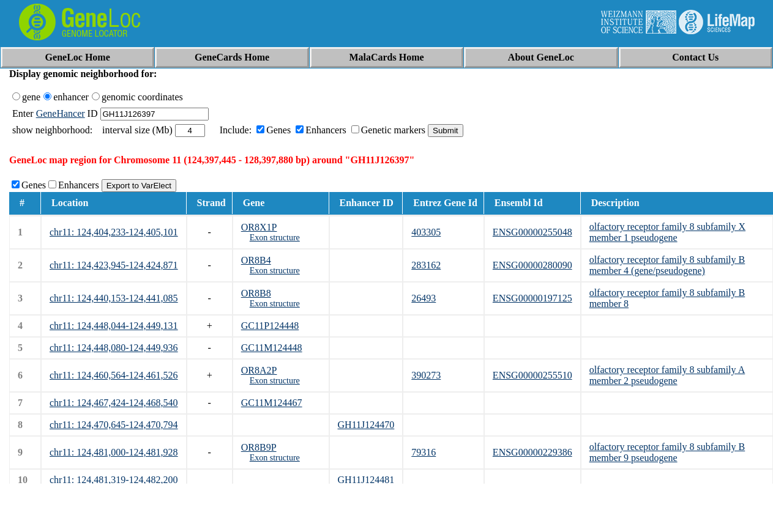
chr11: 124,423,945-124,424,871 (114, 265)
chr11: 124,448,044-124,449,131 (114, 326)
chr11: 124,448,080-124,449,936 (114, 348)
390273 (426, 375)
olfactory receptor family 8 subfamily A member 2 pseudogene (667, 375)
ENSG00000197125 (532, 298)
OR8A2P (259, 370)
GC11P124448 (270, 326)
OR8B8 (256, 293)
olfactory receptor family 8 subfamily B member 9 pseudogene (667, 452)
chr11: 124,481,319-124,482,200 (114, 480)
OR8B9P (259, 447)
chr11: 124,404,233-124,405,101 (114, 232)
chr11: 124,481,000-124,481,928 (114, 452)
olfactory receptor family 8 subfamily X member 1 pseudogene (667, 232)
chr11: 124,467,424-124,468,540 (114, 403)
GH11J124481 (366, 480)
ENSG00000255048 (532, 232)
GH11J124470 (366, 425)
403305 (426, 232)
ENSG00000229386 (532, 452)
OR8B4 (256, 260)
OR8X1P (259, 227)
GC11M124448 (272, 348)
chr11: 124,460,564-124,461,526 (114, 375)
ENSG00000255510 (532, 375)
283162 (426, 265)
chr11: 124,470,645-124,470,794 (114, 425)
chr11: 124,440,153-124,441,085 (114, 298)
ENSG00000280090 (532, 265)
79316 (424, 452)
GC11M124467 (272, 403)
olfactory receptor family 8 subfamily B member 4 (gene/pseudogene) (667, 265)
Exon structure (275, 238)
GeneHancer (61, 113)
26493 (424, 298)
